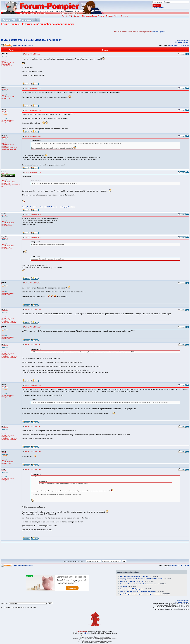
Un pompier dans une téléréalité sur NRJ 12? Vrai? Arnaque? (141, 579)
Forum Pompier (18, 45)
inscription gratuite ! (159, 32)
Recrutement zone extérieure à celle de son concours (138, 584)
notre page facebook (68, 207)
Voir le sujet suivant (183, 41)
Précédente (173, 45)
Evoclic (87, 633)
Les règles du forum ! (30, 207)
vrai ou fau (123, 586)
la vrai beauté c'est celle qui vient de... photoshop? (31, 40)
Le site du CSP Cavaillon (49, 207)
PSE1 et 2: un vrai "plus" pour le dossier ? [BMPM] (137, 591)
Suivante (186, 45)
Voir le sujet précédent (182, 42)
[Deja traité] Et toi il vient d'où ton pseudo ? (135, 576)
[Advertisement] (32, 32)
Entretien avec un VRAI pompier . (131, 589)
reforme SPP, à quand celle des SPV (132, 581)
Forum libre (29, 45)
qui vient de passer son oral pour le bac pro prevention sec (140, 594)
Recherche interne (159, 8)
